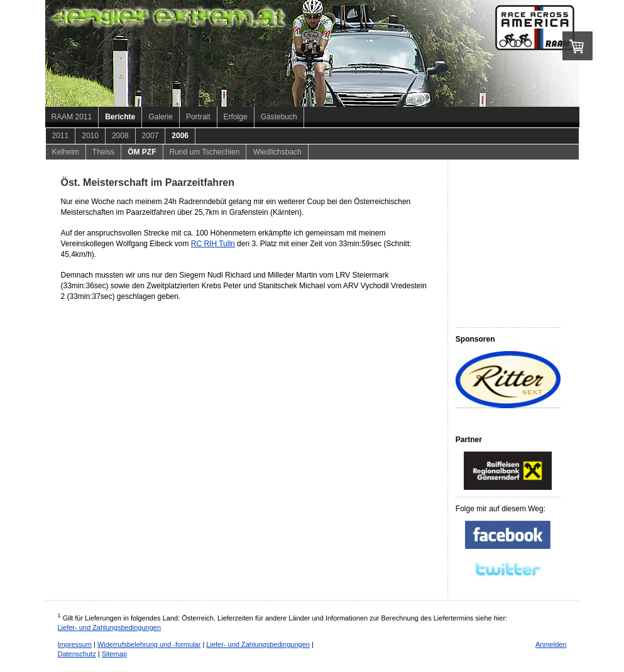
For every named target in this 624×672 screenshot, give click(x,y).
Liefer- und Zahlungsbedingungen (110, 627)
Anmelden (551, 644)
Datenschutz (77, 654)
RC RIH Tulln (213, 244)
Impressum (75, 644)
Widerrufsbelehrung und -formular (149, 644)
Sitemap (114, 654)
